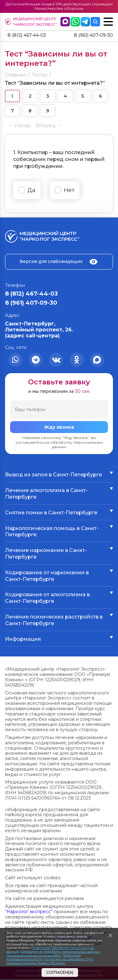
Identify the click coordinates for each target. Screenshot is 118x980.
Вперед (45, 126)
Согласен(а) (60, 972)
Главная (16, 75)
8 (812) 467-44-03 (29, 36)
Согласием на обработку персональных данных (60, 952)
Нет (69, 191)
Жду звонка (59, 428)
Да (31, 191)
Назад (22, 126)
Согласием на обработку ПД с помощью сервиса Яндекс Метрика (50, 961)
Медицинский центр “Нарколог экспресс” (33, 21)
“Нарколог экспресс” (29, 912)
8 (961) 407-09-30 (91, 36)
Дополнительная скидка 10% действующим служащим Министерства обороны (59, 6)
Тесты (39, 75)
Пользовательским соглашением (34, 955)
